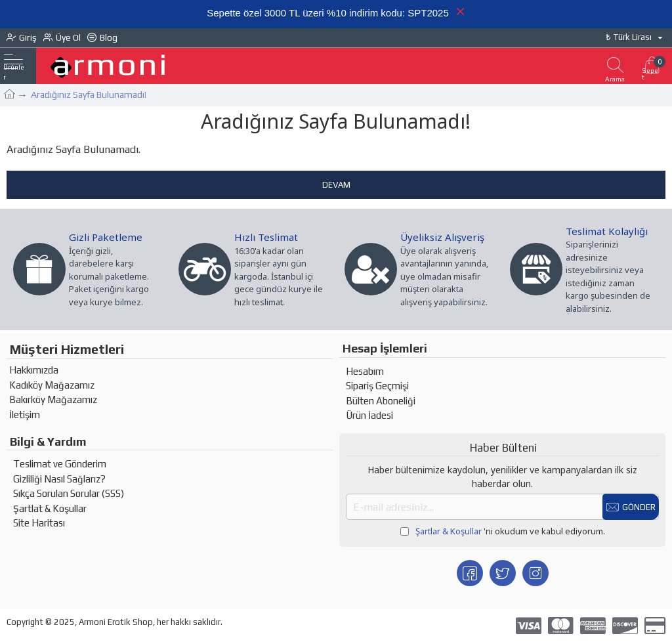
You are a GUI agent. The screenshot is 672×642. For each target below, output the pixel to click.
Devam (336, 185)
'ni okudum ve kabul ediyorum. (503, 532)
